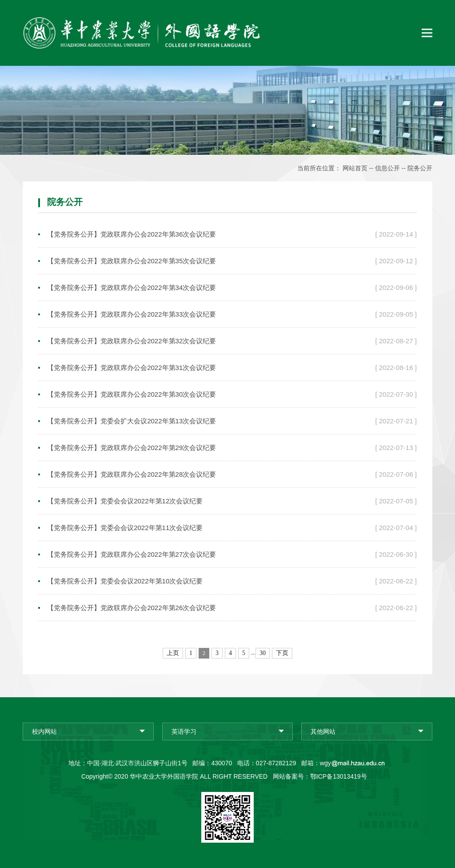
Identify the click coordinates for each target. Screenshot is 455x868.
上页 (173, 653)
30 (263, 653)
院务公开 (420, 168)
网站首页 (355, 168)
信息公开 (387, 168)
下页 (282, 653)
